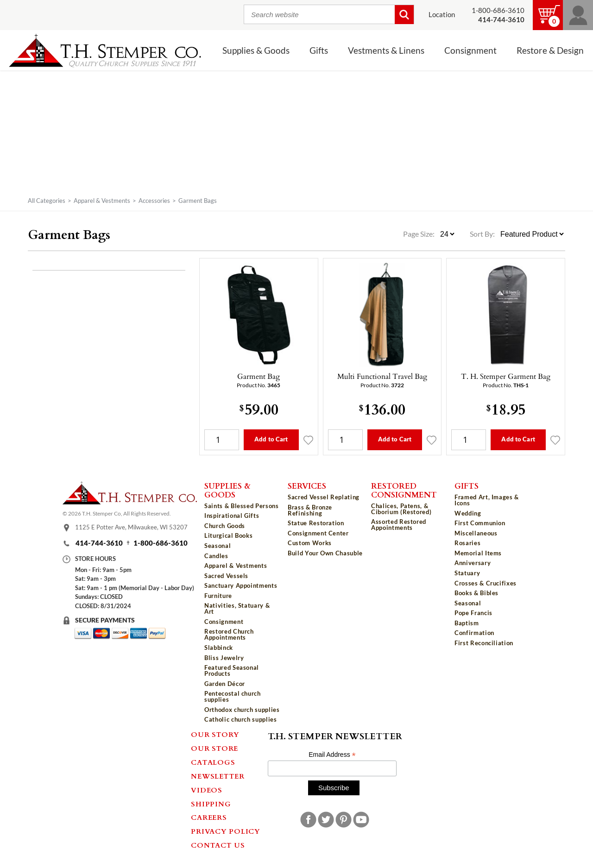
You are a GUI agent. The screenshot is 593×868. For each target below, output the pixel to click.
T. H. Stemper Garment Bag (506, 376)
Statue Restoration (316, 523)
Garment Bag (259, 376)
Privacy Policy (226, 831)
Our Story (215, 734)
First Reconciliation (484, 643)
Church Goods (225, 526)
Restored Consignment (404, 490)
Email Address (332, 755)
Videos (207, 790)
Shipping (211, 804)
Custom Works (310, 543)
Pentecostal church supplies (233, 696)
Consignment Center (318, 533)
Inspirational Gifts (232, 516)
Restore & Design (550, 50)
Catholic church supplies (241, 719)
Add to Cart (271, 439)
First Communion (480, 523)
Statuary (467, 573)
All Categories (47, 201)
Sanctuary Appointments (241, 585)
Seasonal (218, 546)
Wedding (468, 513)
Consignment (470, 50)
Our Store (214, 748)
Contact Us (218, 845)
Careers (209, 817)
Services (307, 485)
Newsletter (218, 776)
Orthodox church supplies (242, 710)
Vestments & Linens (386, 50)
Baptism (467, 623)
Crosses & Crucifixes (486, 583)
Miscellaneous (476, 533)
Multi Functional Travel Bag (382, 376)
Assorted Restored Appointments (399, 525)
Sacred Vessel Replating (324, 497)
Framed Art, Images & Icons (487, 500)
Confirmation (474, 633)
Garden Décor (225, 684)
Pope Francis (473, 613)
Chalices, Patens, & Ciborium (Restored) (401, 509)
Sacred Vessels (226, 576)
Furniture (218, 596)
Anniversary (473, 563)
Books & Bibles (476, 593)
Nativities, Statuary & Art (237, 608)
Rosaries (467, 543)
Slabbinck (219, 648)
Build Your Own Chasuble (325, 553)
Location (442, 15)
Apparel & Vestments (102, 201)
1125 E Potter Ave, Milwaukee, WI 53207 (131, 527)
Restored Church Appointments (229, 634)
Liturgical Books (228, 535)
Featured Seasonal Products (232, 670)
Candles (216, 556)
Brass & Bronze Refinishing (310, 510)
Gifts (319, 50)
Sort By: (482, 234)
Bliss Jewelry (224, 658)
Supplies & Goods (256, 50)
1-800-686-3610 (498, 10)
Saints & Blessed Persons (242, 506)
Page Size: (420, 234)
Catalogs (213, 762)
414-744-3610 (99, 543)
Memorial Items (478, 553)
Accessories (154, 201)
